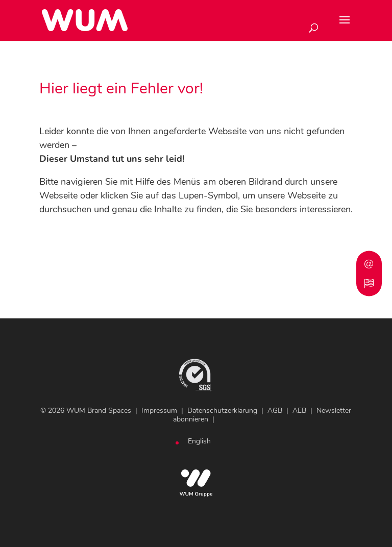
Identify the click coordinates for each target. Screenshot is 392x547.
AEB (299, 411)
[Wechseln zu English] (199, 441)
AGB (275, 411)
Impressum (159, 411)
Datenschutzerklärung (222, 411)
